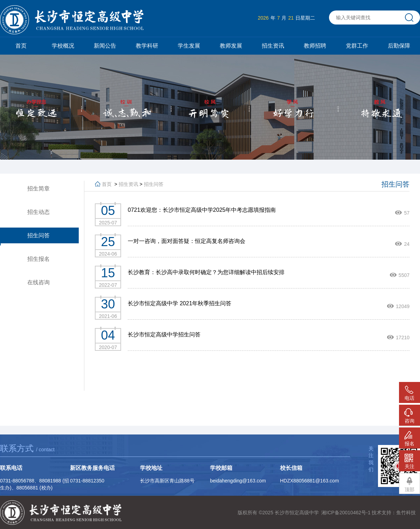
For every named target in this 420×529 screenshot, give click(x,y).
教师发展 (231, 46)
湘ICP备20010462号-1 (346, 513)
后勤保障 (399, 46)
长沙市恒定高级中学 (297, 513)
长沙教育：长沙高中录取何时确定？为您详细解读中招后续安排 (206, 272)
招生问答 (154, 184)
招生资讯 (273, 46)
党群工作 (357, 46)
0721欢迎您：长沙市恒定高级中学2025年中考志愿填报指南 (202, 210)
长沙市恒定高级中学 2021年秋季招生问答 (180, 303)
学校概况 (63, 46)
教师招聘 (315, 46)
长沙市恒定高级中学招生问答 (164, 335)
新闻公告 (105, 46)
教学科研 (147, 46)
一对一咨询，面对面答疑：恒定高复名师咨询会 (187, 241)
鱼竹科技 (406, 513)
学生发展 (189, 46)
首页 (21, 46)
